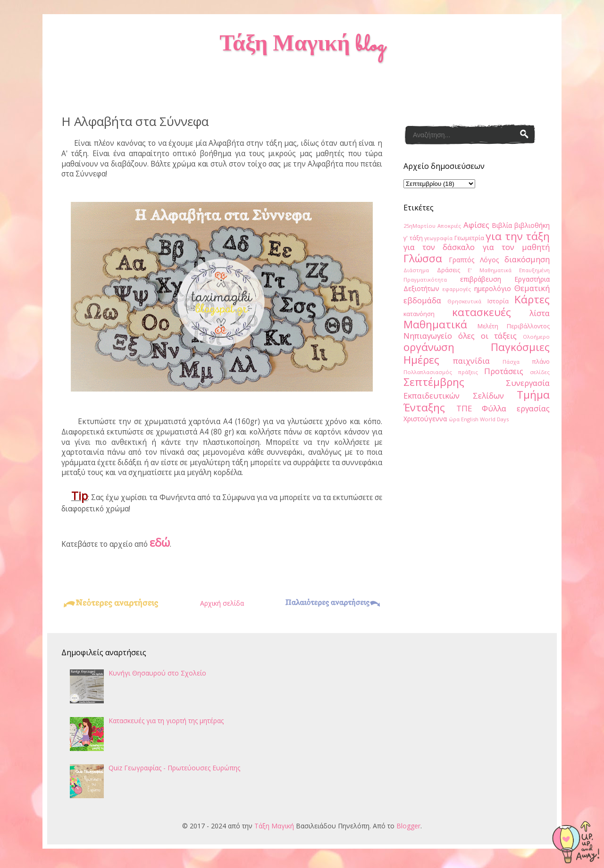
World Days (494, 419)
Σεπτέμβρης (434, 382)
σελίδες (540, 372)
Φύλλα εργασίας (516, 408)
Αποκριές (449, 226)
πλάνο (541, 362)
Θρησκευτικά (464, 301)
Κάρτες (532, 299)
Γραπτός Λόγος (474, 260)
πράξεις (468, 372)
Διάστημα (416, 270)
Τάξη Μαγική (274, 826)
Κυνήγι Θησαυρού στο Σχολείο (157, 673)
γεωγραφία (438, 238)
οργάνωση (429, 347)
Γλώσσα (423, 258)
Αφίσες (476, 225)
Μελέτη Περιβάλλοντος (514, 326)
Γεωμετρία (469, 238)
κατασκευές (482, 312)
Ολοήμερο (536, 337)
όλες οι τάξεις (488, 336)
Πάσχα (511, 362)
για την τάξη (518, 236)
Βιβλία (502, 225)
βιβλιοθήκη (532, 225)
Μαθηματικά (435, 324)
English (470, 419)
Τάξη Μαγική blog (302, 46)
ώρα (454, 419)
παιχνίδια (471, 361)
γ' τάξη (413, 238)
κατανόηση (419, 314)
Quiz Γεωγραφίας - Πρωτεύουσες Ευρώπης (174, 768)
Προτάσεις (504, 371)
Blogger (408, 826)
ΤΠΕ (464, 408)
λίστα (540, 313)
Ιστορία (498, 301)
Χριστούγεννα (425, 419)
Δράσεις (449, 270)
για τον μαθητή (516, 247)
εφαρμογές (457, 289)
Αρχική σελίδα (222, 603)
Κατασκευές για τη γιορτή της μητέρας (166, 721)
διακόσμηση (527, 259)
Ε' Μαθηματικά (490, 270)
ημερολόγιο (493, 288)
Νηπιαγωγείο (428, 336)
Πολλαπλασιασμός (428, 372)
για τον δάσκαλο (439, 247)
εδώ (160, 542)
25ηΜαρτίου (419, 226)
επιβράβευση (481, 279)
